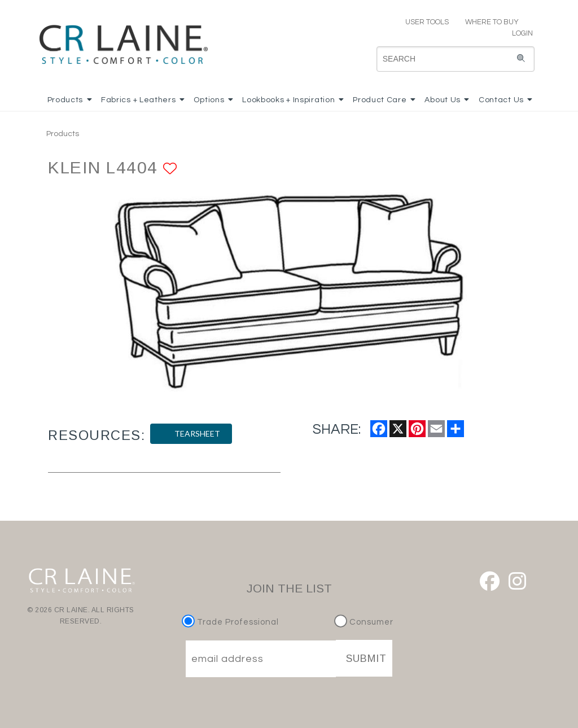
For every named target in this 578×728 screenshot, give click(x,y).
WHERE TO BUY (491, 22)
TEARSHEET (191, 433)
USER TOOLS (422, 22)
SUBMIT (366, 659)
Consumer (364, 622)
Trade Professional (232, 622)
